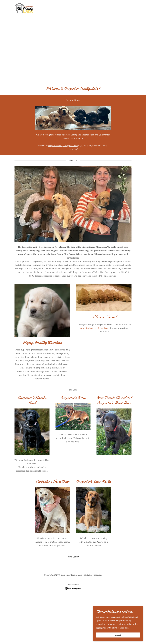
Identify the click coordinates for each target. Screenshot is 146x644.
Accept (118, 635)
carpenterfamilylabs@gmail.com (63, 146)
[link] (24, 8)
